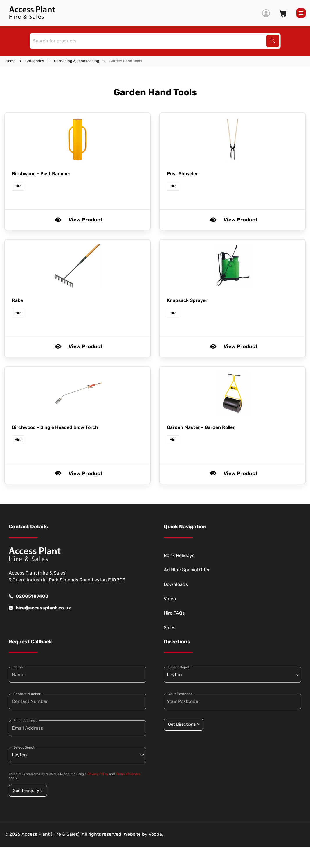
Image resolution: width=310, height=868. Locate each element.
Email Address (25, 721)
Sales (170, 628)
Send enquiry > (28, 791)
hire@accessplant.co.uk (40, 608)
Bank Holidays (179, 555)
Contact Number (27, 694)
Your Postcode (180, 694)
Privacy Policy (98, 774)
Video (170, 599)
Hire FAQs (174, 613)
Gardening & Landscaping (77, 61)
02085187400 (29, 596)
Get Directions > (183, 724)
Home (10, 61)
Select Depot (24, 747)
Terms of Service (128, 774)
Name (18, 667)
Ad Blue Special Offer (187, 570)
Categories (35, 61)
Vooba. (156, 834)
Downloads (176, 584)
